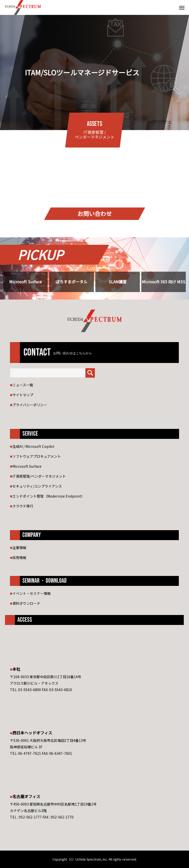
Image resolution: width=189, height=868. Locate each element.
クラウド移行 (23, 506)
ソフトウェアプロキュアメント (37, 456)
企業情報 (19, 548)
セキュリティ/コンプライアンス (37, 486)
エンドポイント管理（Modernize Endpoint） (49, 496)
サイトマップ (23, 395)
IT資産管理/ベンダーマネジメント (39, 476)
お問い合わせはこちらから (73, 353)
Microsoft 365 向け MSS (164, 282)
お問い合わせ (95, 214)
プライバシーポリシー (30, 405)
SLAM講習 (118, 282)
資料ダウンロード (26, 603)
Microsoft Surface (25, 282)
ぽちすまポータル (72, 282)
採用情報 (19, 558)
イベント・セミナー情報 (32, 593)
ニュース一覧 (23, 385)
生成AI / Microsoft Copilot (33, 446)
